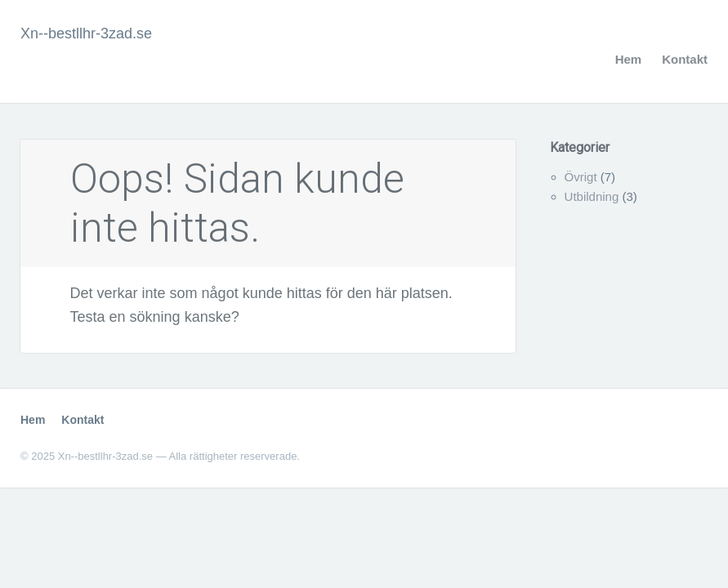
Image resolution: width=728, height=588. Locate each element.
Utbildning (592, 196)
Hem (629, 59)
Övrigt (581, 177)
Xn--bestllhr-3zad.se (86, 33)
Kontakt (685, 59)
